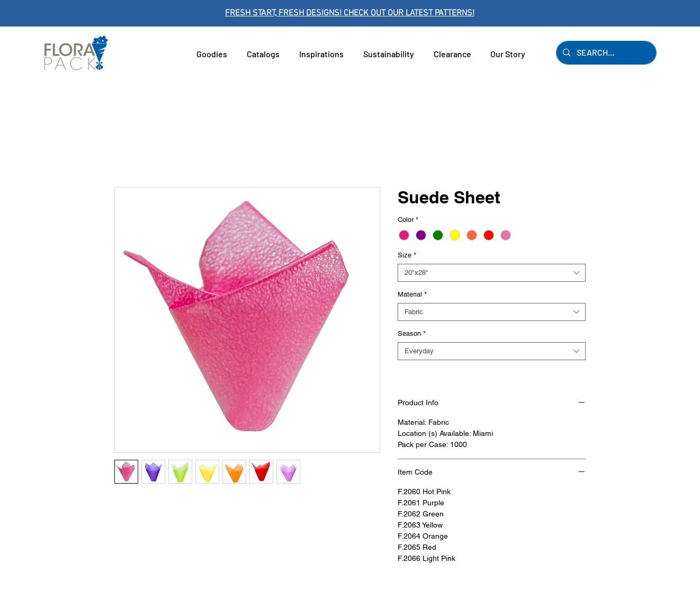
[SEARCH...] (605, 53)
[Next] (644, 14)
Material (412, 294)
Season (412, 333)
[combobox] (492, 273)
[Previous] (56, 14)
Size (407, 255)
